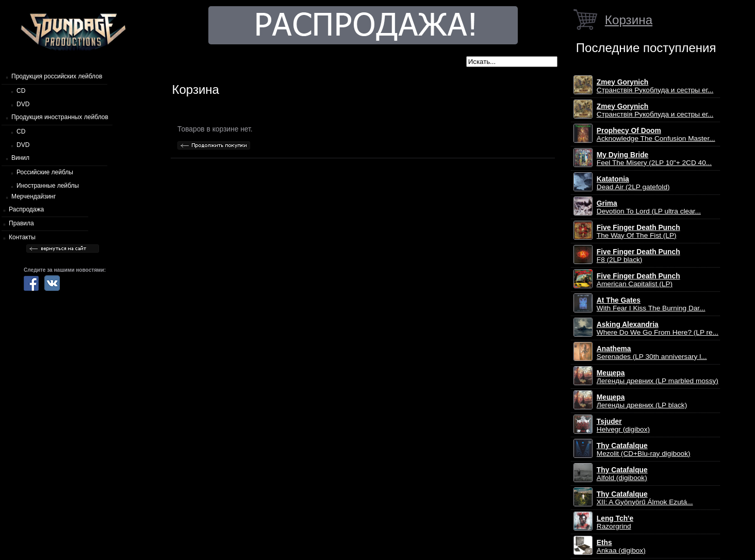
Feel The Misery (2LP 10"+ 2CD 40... (654, 159)
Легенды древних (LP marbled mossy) (658, 377)
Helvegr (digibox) (623, 425)
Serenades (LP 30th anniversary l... (652, 353)
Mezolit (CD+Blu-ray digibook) (644, 450)
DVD (23, 104)
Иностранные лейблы (48, 186)
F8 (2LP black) (638, 256)
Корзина (629, 20)
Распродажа (26, 209)
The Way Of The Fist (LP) (638, 232)
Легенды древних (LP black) (642, 401)
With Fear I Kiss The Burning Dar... (651, 304)
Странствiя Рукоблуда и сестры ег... (655, 86)
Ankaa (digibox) (621, 547)
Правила (21, 223)
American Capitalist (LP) (638, 280)
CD (21, 91)
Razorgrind (615, 522)
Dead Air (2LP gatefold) (633, 183)
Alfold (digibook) (622, 474)
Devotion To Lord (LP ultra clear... (649, 207)
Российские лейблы (45, 172)
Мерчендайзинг (34, 196)
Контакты (22, 237)
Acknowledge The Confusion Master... (656, 135)
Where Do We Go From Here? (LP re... (658, 328)
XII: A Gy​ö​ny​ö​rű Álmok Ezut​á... (645, 498)
